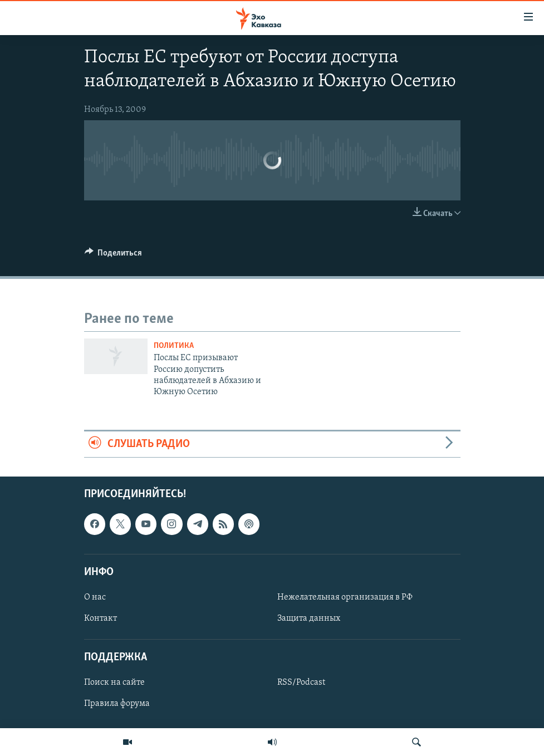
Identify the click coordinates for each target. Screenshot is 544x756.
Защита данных (309, 618)
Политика (174, 346)
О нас (95, 597)
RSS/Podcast (301, 683)
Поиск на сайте (114, 683)
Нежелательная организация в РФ (345, 597)
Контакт (101, 618)
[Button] (114, 256)
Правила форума (117, 704)
